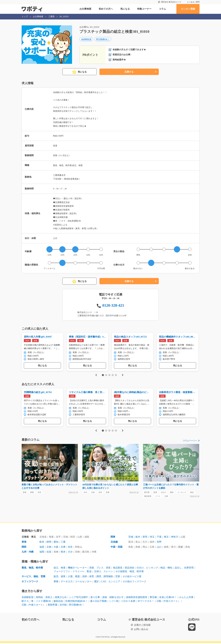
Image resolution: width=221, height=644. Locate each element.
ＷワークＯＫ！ (146, 602)
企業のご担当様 (142, 626)
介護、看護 (74, 578)
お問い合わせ (141, 630)
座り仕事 (95, 598)
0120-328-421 (113, 305)
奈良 (70, 548)
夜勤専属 (52, 606)
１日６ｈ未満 (128, 602)
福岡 (42, 553)
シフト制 (114, 602)
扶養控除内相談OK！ (77, 602)
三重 (63, 543)
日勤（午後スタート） (33, 606)
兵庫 (63, 548)
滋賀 (42, 548)
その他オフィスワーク (134, 582)
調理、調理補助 (105, 578)
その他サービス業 (132, 578)
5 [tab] (116, 375)
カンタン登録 (188, 9)
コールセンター (83, 582)
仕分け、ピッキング (147, 569)
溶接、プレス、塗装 (100, 569)
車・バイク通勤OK (41, 602)
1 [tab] (103, 375)
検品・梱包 (166, 569)
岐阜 (42, 543)
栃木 (138, 538)
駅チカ (25, 602)
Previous (96, 375)
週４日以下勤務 (98, 602)
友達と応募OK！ (168, 598)
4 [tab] (113, 375)
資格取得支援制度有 (137, 598)
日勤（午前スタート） (168, 602)
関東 (113, 538)
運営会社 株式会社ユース (171, 2)
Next (123, 375)
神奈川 (175, 538)
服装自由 (58, 602)
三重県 (51, 17)
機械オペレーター (77, 569)
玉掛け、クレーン (103, 573)
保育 (92, 578)
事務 (56, 582)
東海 (24, 543)
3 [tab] (109, 375)
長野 (159, 543)
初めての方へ (106, 9)
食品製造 (118, 569)
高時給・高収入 (44, 598)
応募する (129, 72)
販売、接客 (60, 578)
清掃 (84, 578)
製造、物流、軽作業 (32, 569)
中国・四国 (117, 548)
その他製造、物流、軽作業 (130, 573)
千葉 (159, 538)
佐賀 (49, 553)
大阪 (56, 548)
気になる (125, 9)
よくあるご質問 (193, 2)
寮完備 (153, 598)
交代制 (63, 606)
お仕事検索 (85, 9)
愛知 (56, 543)
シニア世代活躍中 (79, 598)
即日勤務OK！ (103, 40)
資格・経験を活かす (113, 598)
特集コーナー (144, 9)
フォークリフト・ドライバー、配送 (73, 573)
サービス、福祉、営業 (33, 578)
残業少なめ (61, 598)
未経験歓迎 (86, 40)
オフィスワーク (30, 582)
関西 (24, 548)
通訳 (96, 582)
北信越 (114, 543)
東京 (166, 538)
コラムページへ (190, 441)
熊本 (63, 553)
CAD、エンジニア (111, 582)
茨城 (131, 538)
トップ (25, 17)
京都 (49, 548)
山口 (159, 548)
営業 (118, 578)
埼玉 (152, 538)
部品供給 (130, 569)
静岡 (49, 543)
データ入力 (67, 582)
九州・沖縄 (28, 553)
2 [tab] (106, 375)
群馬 (145, 538)
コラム (162, 9)
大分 (70, 553)
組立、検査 (60, 569)
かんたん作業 (186, 598)
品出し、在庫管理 (184, 569)
